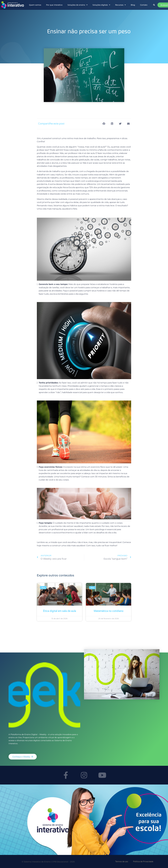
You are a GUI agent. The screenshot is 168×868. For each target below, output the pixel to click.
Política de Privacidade (143, 862)
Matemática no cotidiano (109, 611)
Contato (144, 5)
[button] (154, 5)
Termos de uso (122, 862)
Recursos (120, 5)
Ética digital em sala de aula (59, 611)
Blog (133, 5)
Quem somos (35, 5)
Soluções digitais (101, 5)
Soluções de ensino (78, 5)
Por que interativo (54, 5)
